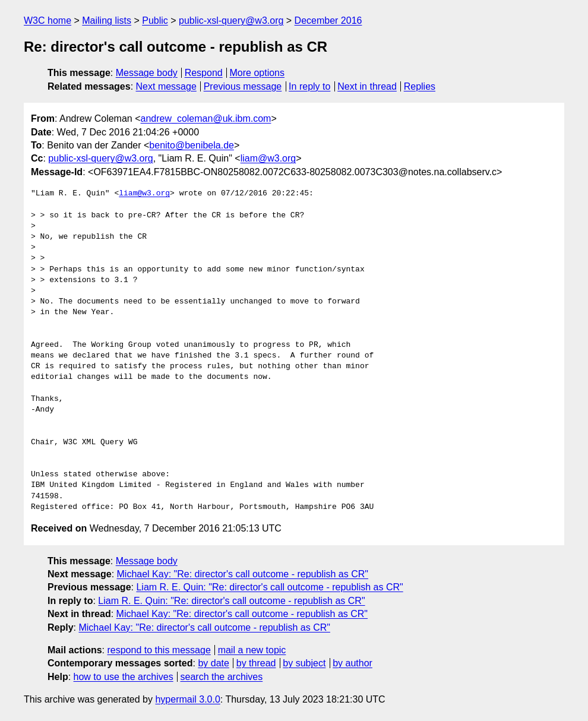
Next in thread (367, 86)
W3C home (48, 20)
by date (213, 663)
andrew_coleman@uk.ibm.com (206, 118)
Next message (166, 86)
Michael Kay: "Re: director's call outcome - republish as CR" (243, 574)
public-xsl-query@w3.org (231, 20)
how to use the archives (124, 677)
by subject (304, 663)
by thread (256, 663)
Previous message (243, 86)
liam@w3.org (268, 158)
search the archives (222, 677)
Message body (147, 73)
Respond (204, 73)
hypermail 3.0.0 (187, 699)
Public (155, 20)
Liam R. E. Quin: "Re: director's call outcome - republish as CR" (269, 587)
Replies (420, 86)
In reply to (309, 86)
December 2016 (328, 20)
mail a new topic (252, 650)
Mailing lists (107, 20)
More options (257, 73)
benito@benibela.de (192, 145)
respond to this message (159, 650)
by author (353, 663)
